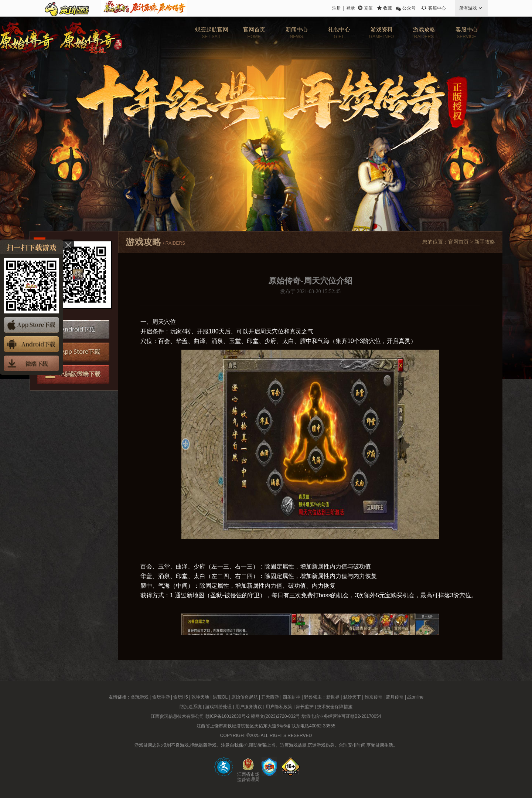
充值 (368, 8)
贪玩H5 (180, 697)
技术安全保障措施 (335, 707)
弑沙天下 (352, 697)
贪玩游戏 (140, 697)
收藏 (388, 8)
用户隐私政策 (279, 707)
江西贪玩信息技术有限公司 (177, 716)
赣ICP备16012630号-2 (228, 716)
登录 (351, 8)
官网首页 (458, 242)
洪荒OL (220, 697)
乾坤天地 (200, 697)
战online (415, 697)
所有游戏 (468, 8)
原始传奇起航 (245, 697)
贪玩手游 (161, 697)
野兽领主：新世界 (322, 697)
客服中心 (437, 8)
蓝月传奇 (395, 697)
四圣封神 (291, 697)
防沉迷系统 (191, 707)
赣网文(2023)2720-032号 (275, 716)
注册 (337, 8)
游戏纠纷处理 (218, 707)
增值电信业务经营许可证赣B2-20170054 (341, 716)
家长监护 (305, 707)
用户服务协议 (249, 707)
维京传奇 (374, 697)
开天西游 (270, 697)
